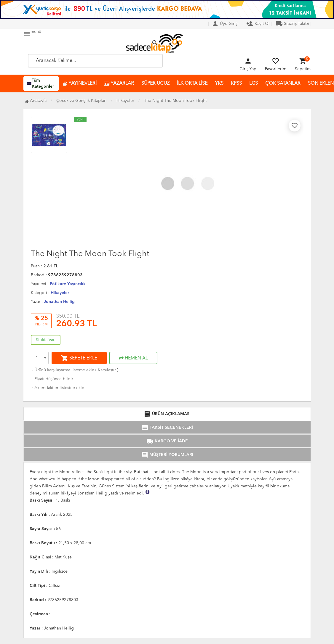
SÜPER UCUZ (155, 83)
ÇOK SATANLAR (283, 83)
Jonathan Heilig (59, 302)
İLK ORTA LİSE (192, 83)
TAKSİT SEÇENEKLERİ (167, 428)
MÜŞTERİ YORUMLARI (167, 455)
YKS (219, 83)
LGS (254, 83)
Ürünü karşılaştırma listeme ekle (63, 370)
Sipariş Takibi (292, 24)
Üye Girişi (225, 24)
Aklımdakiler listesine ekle (57, 388)
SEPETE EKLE (79, 358)
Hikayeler (60, 293)
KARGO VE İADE (167, 441)
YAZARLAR (119, 84)
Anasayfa (36, 101)
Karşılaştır (107, 370)
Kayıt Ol (258, 24)
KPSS (236, 83)
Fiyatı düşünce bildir (52, 379)
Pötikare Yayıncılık (68, 284)
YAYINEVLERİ (80, 84)
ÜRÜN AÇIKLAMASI (167, 414)
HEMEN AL (133, 358)
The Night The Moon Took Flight (175, 101)
